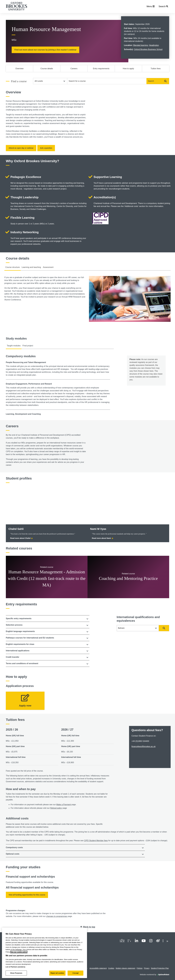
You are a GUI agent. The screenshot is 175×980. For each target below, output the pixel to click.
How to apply (128, 69)
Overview (20, 69)
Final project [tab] (28, 346)
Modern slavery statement (125, 968)
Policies (140, 968)
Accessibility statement (98, 968)
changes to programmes (57, 916)
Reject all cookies (57, 973)
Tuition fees (156, 69)
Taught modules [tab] (14, 346)
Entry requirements (101, 69)
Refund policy (56, 808)
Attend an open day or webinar (21, 148)
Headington (154, 45)
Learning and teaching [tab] (31, 267)
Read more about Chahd (21, 538)
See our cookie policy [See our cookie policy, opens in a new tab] (19, 952)
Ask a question (46, 148)
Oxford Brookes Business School (148, 49)
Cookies (111, 968)
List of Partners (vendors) (15, 967)
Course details (47, 69)
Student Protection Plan (160, 968)
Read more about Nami (102, 538)
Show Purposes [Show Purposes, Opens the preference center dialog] (16, 973)
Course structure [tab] (13, 267)
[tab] (48, 619)
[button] (48, 619)
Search (157, 81)
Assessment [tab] (48, 267)
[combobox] (107, 81)
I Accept (75, 973)
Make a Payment (64, 805)
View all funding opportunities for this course (27, 895)
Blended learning (140, 45)
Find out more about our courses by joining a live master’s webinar (45, 50)
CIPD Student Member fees (96, 841)
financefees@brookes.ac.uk (144, 746)
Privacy (147, 968)
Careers (74, 69)
